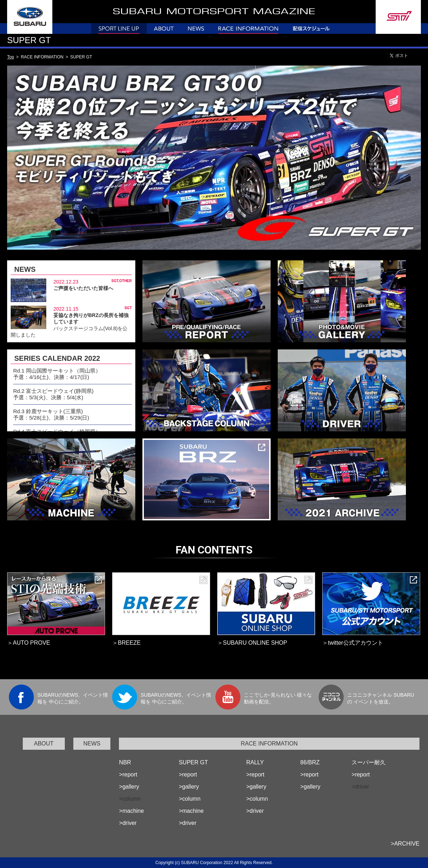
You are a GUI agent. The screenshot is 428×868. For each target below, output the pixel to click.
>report (128, 775)
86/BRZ (310, 762)
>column (190, 799)
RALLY (255, 762)
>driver (128, 823)
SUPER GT (193, 762)
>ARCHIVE (405, 844)
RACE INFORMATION (269, 744)
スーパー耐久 (369, 762)
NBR (125, 762)
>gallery (129, 787)
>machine (131, 811)
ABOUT (44, 744)
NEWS (92, 744)
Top (11, 57)
